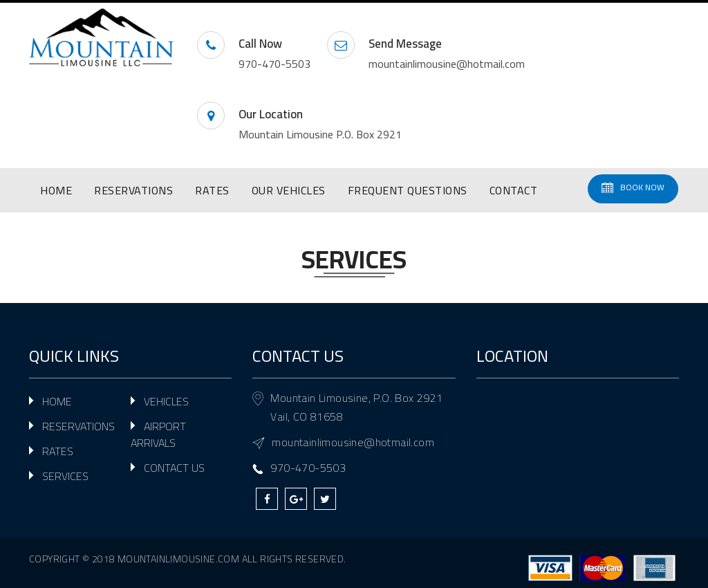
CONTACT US (174, 468)
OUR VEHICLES (289, 190)
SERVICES (65, 476)
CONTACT (514, 190)
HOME (56, 190)
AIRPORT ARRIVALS (158, 434)
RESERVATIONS (133, 190)
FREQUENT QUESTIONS (408, 190)
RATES (212, 190)
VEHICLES (166, 401)
